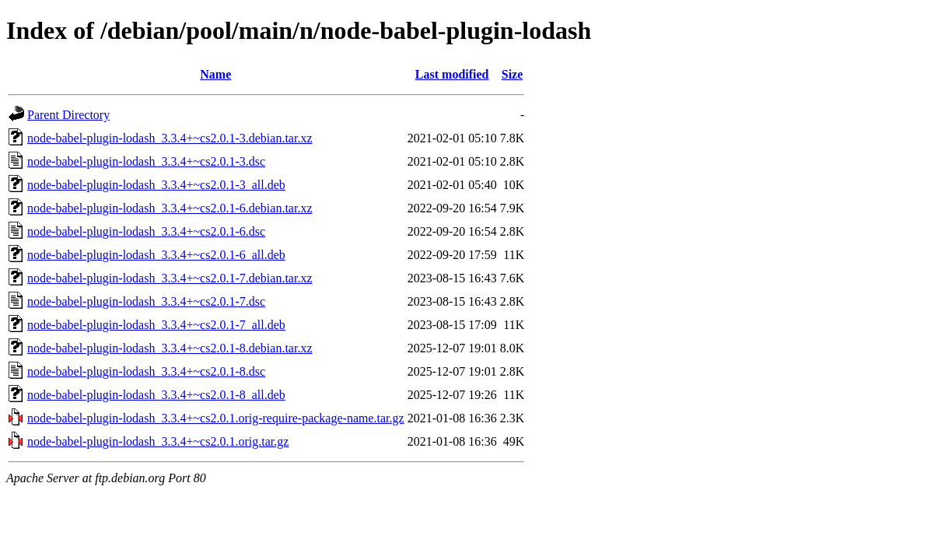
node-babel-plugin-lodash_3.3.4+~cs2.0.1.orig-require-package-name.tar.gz (216, 418)
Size (512, 74)
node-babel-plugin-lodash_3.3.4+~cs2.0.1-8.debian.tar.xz (170, 348)
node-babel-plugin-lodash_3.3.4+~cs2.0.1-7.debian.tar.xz (170, 278)
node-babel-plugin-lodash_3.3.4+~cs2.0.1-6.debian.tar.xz (170, 208)
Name (215, 74)
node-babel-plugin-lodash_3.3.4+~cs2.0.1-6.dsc (146, 231)
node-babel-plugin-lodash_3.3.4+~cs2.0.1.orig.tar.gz (158, 441)
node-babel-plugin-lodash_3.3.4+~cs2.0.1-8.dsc (146, 371)
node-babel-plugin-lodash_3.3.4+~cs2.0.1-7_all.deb (156, 325)
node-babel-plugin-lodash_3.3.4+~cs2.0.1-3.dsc (146, 161)
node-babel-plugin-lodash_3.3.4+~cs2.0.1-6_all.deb (156, 255)
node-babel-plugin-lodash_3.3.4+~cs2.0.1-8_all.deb (156, 395)
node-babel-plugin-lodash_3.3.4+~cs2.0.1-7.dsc (146, 301)
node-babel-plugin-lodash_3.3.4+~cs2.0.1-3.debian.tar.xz (170, 138)
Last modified (452, 74)
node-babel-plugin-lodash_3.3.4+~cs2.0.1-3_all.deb (156, 185)
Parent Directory (68, 115)
